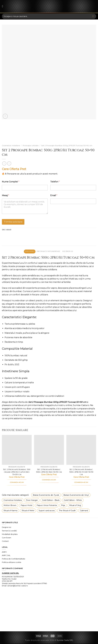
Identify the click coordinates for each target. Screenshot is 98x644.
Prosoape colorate (31, 145)
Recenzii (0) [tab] (69, 252)
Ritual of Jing (75, 506)
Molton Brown (10, 506)
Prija (63, 506)
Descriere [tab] (29, 252)
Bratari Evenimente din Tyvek (46, 495)
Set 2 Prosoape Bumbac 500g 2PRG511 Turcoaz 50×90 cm (67, 145)
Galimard (84, 511)
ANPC (4, 552)
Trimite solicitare (13, 222)
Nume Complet (11, 182)
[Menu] (3, 6)
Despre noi (7, 527)
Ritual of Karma (10, 511)
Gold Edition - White (73, 500)
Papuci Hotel (26, 506)
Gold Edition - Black (51, 500)
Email (54, 195)
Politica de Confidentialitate (14, 559)
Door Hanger (32, 500)
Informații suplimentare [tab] (48, 252)
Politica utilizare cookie (12, 562)
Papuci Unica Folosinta (47, 506)
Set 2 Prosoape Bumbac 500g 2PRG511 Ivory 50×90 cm (81, 472)
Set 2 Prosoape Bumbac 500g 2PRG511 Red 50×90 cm (49, 471)
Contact (5, 541)
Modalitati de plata (10, 534)
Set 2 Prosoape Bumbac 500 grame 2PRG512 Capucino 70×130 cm (17, 472)
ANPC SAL (6, 556)
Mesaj (5, 195)
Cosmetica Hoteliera (13, 500)
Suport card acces (47, 511)
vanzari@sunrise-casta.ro (17, 586)
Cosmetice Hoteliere (11, 145)
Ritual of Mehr (28, 511)
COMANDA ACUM (17, 482)
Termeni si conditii (9, 531)
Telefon (55, 182)
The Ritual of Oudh (67, 511)
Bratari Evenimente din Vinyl (76, 495)
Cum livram (7, 538)
